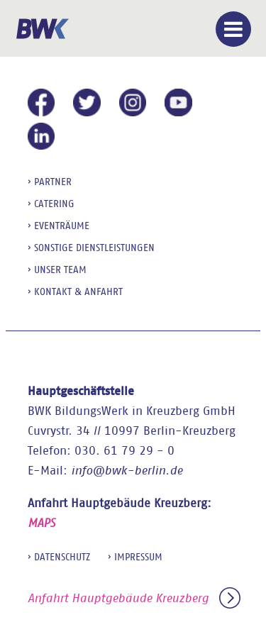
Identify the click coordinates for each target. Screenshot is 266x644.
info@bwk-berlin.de (127, 471)
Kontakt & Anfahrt (78, 292)
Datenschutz (62, 557)
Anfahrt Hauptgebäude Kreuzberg (134, 598)
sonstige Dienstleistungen (94, 248)
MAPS (41, 523)
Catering (54, 204)
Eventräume (62, 226)
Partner (53, 182)
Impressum (138, 557)
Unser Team (60, 270)
